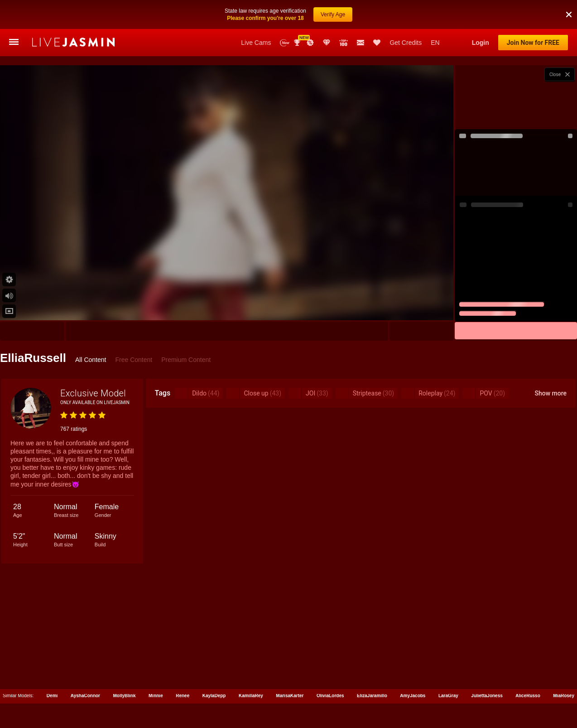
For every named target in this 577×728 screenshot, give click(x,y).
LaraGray (448, 696)
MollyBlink (125, 696)
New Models (285, 43)
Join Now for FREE (533, 43)
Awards (298, 43)
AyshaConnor (85, 696)
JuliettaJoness (487, 696)
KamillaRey (251, 696)
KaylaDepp (214, 696)
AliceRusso (528, 696)
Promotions (310, 43)
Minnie (156, 696)
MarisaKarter (290, 696)
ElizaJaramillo (372, 696)
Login (481, 43)
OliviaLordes (330, 696)
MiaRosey (564, 696)
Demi (52, 696)
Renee (183, 696)
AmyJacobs (413, 696)
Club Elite (327, 43)
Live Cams (256, 43)
